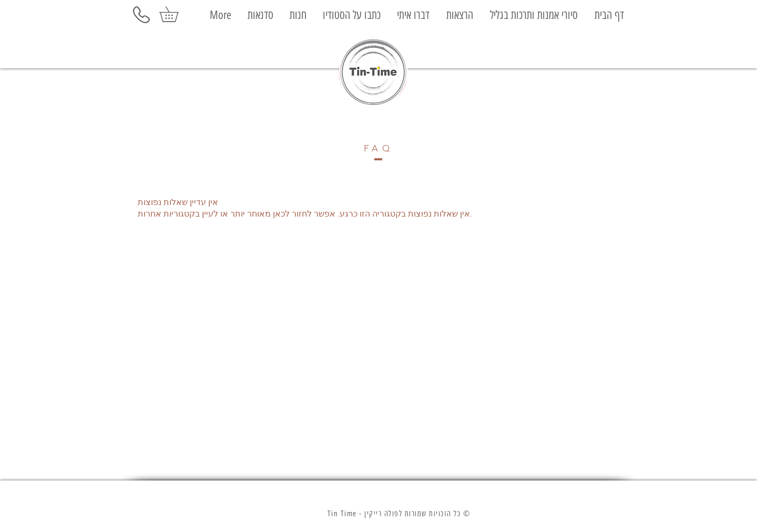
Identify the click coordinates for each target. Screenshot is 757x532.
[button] (176, 14)
